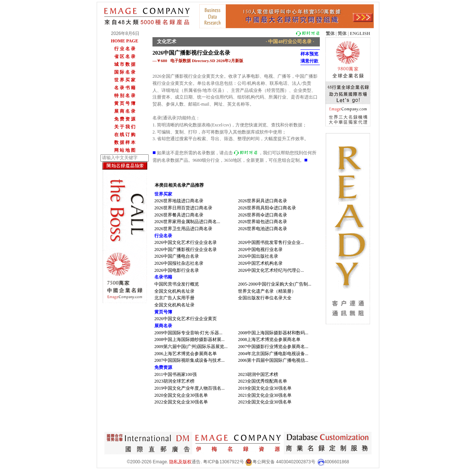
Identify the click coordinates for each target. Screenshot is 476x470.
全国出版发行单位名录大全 (265, 298)
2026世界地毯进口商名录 (179, 201)
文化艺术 (167, 41)
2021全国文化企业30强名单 (265, 395)
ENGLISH (360, 33)
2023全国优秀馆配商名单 (263, 381)
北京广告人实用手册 (174, 298)
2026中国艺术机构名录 (260, 263)
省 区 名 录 (125, 57)
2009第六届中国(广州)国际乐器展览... (191, 347)
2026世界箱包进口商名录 (263, 222)
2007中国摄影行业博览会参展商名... (273, 347)
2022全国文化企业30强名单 (181, 402)
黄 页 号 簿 (125, 103)
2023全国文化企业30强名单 (265, 402)
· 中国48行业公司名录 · (290, 41)
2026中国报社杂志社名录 (179, 263)
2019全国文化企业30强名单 (265, 388)
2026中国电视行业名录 (260, 250)
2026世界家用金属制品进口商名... (187, 222)
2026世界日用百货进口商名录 (183, 208)
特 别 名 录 (125, 96)
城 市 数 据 (125, 64)
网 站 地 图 (125, 150)
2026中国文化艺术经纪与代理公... (271, 270)
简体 (342, 33)
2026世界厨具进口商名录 (263, 201)
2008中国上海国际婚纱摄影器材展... (189, 339)
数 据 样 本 (125, 142)
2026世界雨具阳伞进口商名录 (267, 208)
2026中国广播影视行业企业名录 (186, 250)
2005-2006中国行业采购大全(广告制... (275, 284)
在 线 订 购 (125, 135)
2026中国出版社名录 (258, 256)
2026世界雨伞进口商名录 (263, 215)
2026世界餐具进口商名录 (179, 215)
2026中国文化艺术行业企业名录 (186, 242)
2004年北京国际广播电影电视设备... (273, 354)
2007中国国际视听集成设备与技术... (189, 360)
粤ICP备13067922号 (223, 462)
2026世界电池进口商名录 (263, 229)
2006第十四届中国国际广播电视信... (273, 360)
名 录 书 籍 (125, 88)
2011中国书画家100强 (176, 374)
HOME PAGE (124, 41)
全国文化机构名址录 (174, 291)
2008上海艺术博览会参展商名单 (269, 339)
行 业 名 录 (125, 49)
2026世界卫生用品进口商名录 (183, 229)
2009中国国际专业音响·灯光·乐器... (188, 333)
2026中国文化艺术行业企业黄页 (186, 319)
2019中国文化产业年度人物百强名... (189, 388)
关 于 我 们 (125, 127)
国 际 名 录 (125, 72)
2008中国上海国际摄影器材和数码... (273, 333)
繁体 (330, 33)
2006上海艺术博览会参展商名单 (186, 354)
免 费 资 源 (125, 119)
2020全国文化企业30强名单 (181, 395)
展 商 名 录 (125, 111)
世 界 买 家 (125, 80)
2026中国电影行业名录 (177, 270)
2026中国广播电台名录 (177, 256)
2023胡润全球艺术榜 (174, 381)
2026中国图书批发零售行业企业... (271, 242)
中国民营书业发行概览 (177, 284)
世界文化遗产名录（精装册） (267, 291)
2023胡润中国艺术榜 (258, 374)
